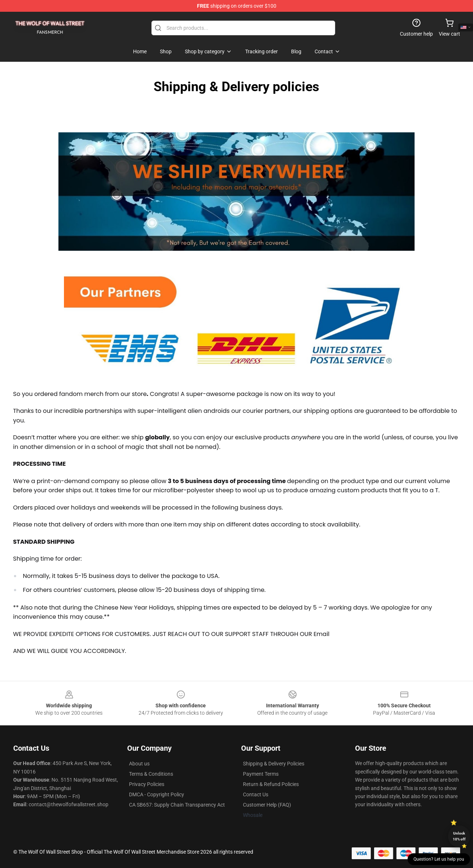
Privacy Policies (147, 784)
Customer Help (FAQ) (267, 805)
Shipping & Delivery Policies (274, 764)
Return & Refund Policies (271, 784)
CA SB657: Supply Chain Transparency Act (177, 805)
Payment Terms (261, 774)
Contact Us (256, 794)
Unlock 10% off (459, 836)
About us (139, 764)
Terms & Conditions (151, 774)
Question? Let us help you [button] (439, 859)
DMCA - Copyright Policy (157, 794)
